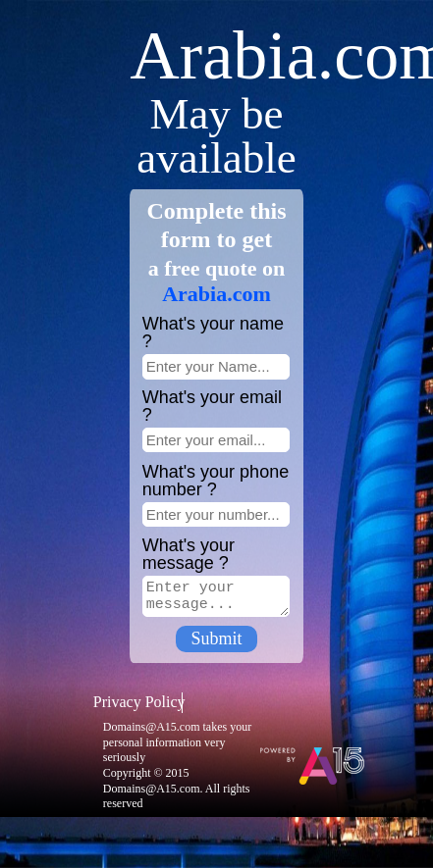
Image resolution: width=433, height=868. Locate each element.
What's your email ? (212, 406)
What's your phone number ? (216, 481)
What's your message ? (189, 554)
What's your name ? (214, 332)
